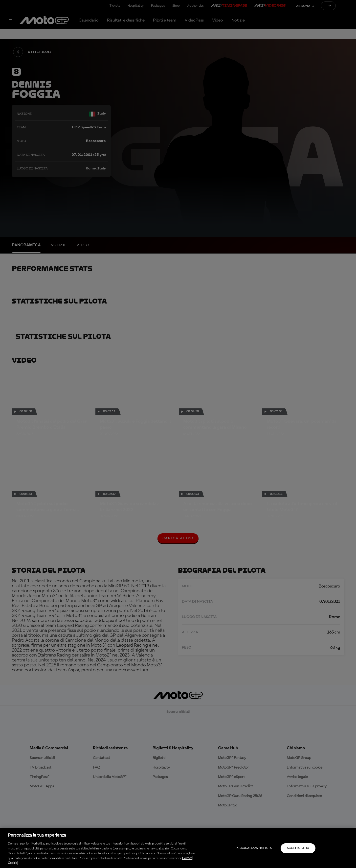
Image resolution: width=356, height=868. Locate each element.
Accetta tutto (298, 848)
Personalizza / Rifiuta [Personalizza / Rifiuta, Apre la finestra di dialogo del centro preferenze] (254, 848)
